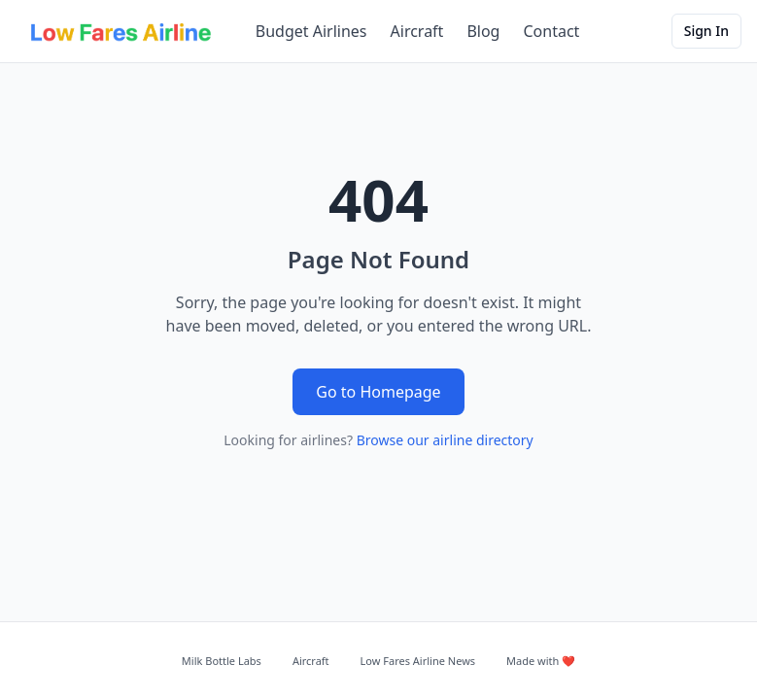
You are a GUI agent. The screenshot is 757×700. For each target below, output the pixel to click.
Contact (551, 31)
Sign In (706, 31)
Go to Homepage (378, 392)
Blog (483, 31)
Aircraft (417, 31)
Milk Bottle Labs (222, 661)
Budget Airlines (311, 31)
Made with (541, 661)
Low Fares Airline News (418, 661)
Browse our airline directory (445, 440)
